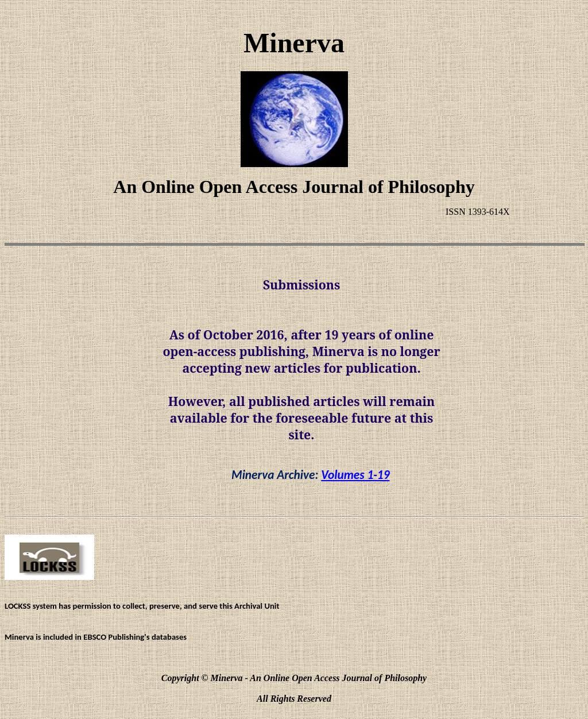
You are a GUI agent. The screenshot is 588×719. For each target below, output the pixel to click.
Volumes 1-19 (355, 475)
